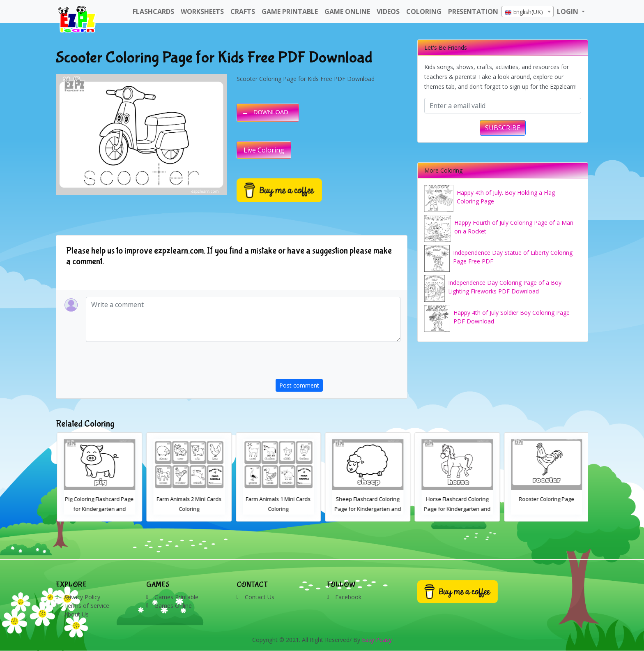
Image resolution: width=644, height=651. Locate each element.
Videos (388, 12)
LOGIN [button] (568, 12)
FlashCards (153, 12)
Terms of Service (87, 606)
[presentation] (338, 363)
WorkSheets (202, 12)
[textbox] (528, 12)
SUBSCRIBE (503, 128)
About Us (76, 614)
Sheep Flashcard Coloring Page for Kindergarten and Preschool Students (456, 509)
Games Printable (176, 597)
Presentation (473, 12)
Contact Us (260, 597)
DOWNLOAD (271, 112)
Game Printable (290, 12)
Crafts (243, 12)
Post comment (299, 385)
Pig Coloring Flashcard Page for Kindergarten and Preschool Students (188, 509)
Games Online (173, 606)
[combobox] (528, 12)
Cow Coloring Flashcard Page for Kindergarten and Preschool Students (99, 509)
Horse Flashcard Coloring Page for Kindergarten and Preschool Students (546, 509)
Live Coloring (264, 150)
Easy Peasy (377, 640)
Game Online (347, 12)
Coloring (424, 12)
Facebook (348, 597)
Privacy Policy (82, 597)
